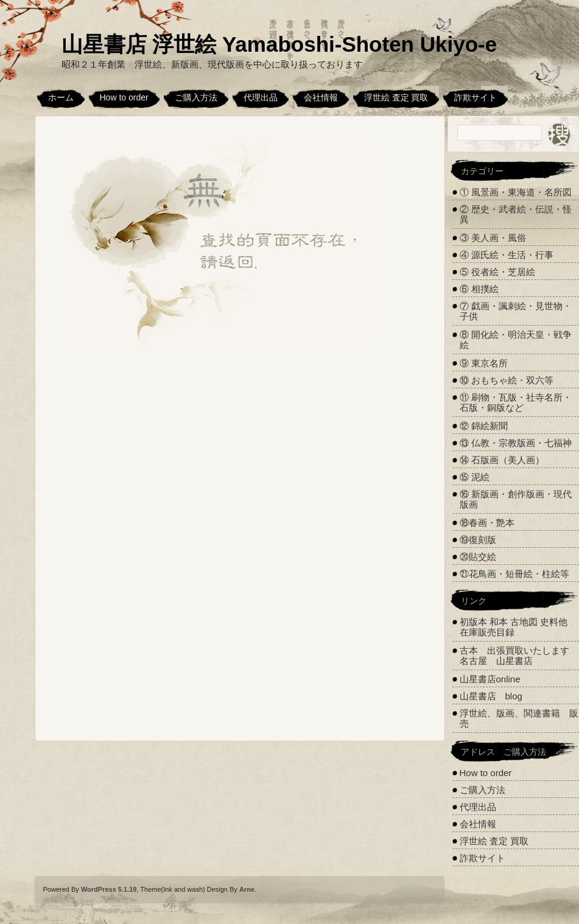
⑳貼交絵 (478, 557)
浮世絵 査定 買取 (396, 97)
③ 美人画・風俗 (493, 238)
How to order (124, 97)
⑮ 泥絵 (475, 477)
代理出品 (261, 97)
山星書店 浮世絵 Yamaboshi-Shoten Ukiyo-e (279, 44)
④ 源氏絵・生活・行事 (507, 255)
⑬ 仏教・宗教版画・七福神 (516, 443)
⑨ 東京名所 (484, 363)
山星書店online (490, 679)
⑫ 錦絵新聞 (484, 426)
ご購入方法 (196, 97)
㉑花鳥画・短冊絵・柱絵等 (514, 574)
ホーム (61, 97)
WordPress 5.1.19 (109, 889)
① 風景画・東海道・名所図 (516, 192)
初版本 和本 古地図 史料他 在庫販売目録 (514, 627)
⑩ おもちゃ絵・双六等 (507, 380)
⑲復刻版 (478, 540)
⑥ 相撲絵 (479, 289)
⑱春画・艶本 (487, 523)
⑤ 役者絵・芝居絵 (497, 272)
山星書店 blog (491, 696)
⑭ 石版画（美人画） (502, 460)
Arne (247, 889)
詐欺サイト (475, 97)
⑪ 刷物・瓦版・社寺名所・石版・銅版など (516, 402)
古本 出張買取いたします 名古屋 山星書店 (519, 656)
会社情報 (321, 97)
